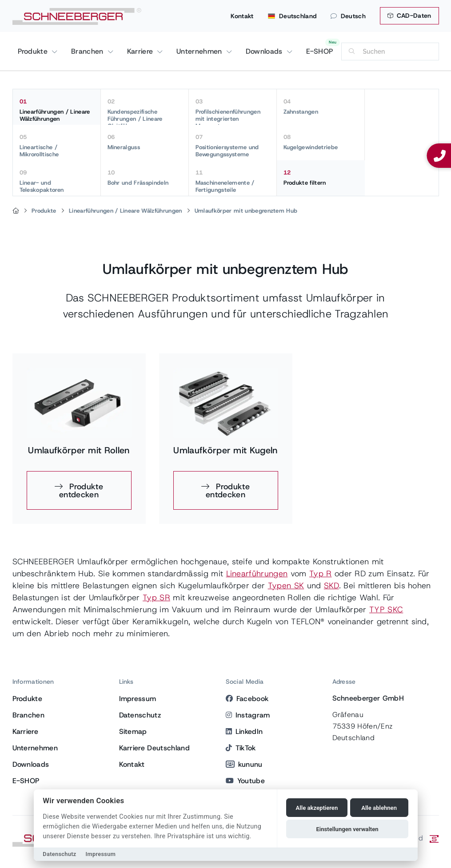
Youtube (245, 781)
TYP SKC (386, 610)
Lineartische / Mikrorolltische (57, 146)
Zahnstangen (321, 107)
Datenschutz (140, 715)
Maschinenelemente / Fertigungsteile (233, 181)
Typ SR (156, 598)
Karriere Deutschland (154, 748)
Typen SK (286, 586)
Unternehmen (200, 51)
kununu (244, 764)
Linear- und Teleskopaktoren (57, 181)
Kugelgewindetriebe (321, 142)
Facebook (247, 699)
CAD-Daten (409, 16)
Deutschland (292, 16)
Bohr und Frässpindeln (145, 178)
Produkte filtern (321, 178)
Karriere (141, 51)
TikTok (241, 748)
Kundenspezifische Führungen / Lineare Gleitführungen (145, 111)
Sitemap (133, 731)
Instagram (248, 715)
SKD (331, 586)
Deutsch (348, 16)
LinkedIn (244, 731)
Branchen (88, 51)
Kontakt (242, 16)
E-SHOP (320, 51)
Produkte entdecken (81, 491)
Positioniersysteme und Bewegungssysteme (233, 146)
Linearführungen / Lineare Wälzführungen (57, 110)
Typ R (321, 574)
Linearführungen (257, 574)
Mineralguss (145, 142)
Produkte (34, 51)
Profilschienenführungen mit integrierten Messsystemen (233, 111)
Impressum (138, 699)
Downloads (265, 51)
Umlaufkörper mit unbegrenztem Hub (246, 211)
